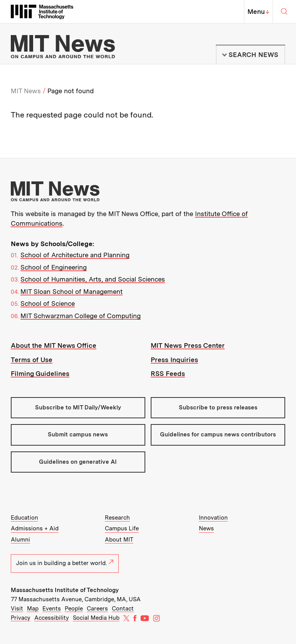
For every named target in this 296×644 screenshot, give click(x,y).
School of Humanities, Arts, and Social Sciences (93, 279)
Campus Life (122, 528)
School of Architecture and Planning (75, 255)
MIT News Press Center (188, 345)
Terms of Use (32, 360)
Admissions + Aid (35, 528)
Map (33, 609)
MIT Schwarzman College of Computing (81, 316)
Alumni (20, 540)
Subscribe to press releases (218, 408)
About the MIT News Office (54, 345)
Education (24, 518)
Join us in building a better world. (65, 563)
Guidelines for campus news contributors (218, 434)
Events (52, 609)
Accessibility (52, 618)
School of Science (48, 304)
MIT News (26, 91)
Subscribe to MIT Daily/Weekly (78, 408)
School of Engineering (54, 267)
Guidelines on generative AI (78, 462)
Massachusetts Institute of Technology (65, 590)
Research (117, 518)
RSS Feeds (168, 374)
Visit (17, 609)
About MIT (119, 540)
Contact (123, 609)
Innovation (213, 518)
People (74, 609)
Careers (97, 609)
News (206, 528)
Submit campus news (78, 434)
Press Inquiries (174, 360)
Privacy (21, 618)
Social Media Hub (96, 618)
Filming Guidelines (40, 374)
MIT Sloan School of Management (71, 292)
